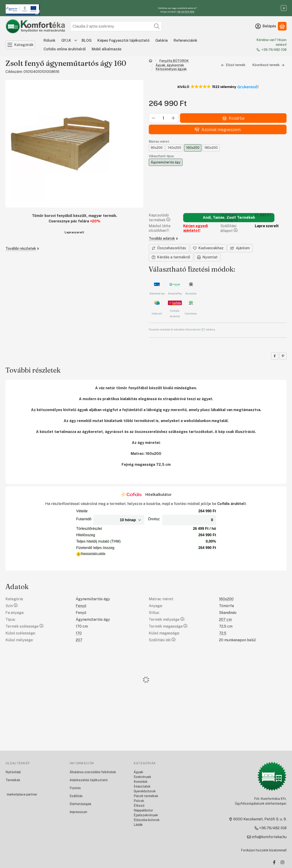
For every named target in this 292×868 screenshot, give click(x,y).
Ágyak (138, 772)
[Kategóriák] (20, 45)
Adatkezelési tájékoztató (89, 780)
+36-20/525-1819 (185, 12)
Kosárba (233, 118)
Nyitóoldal (13, 772)
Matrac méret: (159, 142)
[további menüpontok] (76, 41)
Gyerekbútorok (145, 791)
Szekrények (142, 777)
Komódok (141, 782)
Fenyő (81, 606)
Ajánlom (240, 248)
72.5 (223, 633)
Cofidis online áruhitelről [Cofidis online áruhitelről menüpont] (65, 49)
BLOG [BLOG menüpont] (87, 40)
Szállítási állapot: (229, 228)
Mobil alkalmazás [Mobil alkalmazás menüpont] (107, 49)
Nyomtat (207, 257)
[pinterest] (283, 356)
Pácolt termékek (146, 796)
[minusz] (154, 118)
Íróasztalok (142, 786)
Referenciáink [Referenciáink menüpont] (185, 40)
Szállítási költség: (229, 218)
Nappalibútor (143, 810)
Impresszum (78, 812)
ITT (203, 330)
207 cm (225, 619)
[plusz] (173, 118)
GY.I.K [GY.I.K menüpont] (66, 40)
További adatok (163, 238)
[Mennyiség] (163, 118)
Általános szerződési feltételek (93, 772)
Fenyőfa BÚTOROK (174, 61)
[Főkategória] (151, 61)
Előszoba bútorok (147, 820)
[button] (218, 87)
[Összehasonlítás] (169, 248)
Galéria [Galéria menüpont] (162, 40)
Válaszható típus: (162, 156)
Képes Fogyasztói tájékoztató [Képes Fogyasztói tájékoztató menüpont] (123, 40)
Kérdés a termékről (171, 257)
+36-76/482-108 (274, 50)
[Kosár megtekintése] (282, 26)
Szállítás (76, 796)
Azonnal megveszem (218, 130)
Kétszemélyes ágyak (171, 69)
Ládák (138, 825)
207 (79, 640)
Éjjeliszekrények (146, 815)
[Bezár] (284, 8)
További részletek (22, 249)
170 (79, 633)
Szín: (12, 606)
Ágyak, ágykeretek (170, 65)
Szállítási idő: (162, 640)
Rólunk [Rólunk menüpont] (50, 40)
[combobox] (116, 26)
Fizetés (75, 788)
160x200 (226, 599)
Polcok (139, 801)
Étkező (139, 806)
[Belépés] (266, 26)
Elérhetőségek (81, 804)
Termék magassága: (168, 626)
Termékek (13, 780)
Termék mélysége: (167, 619)
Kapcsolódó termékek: (160, 218)
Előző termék (233, 65)
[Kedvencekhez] (208, 248)
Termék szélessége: (25, 626)
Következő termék (268, 65)
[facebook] (275, 356)
